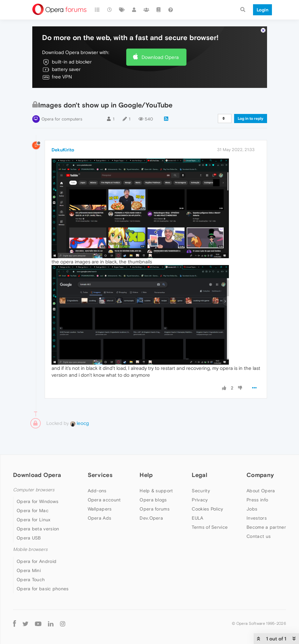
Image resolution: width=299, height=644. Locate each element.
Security (201, 491)
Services (100, 475)
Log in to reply (251, 119)
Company (260, 475)
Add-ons (97, 491)
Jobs (252, 509)
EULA (197, 518)
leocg (80, 423)
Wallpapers (100, 509)
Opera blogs (153, 500)
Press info (257, 500)
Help (146, 475)
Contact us (259, 536)
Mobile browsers (30, 549)
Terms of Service (210, 527)
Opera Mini (29, 570)
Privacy (200, 500)
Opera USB (29, 538)
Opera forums (155, 509)
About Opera (261, 491)
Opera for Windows (37, 501)
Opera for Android (37, 561)
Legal (200, 475)
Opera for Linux (34, 520)
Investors (257, 518)
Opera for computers (62, 119)
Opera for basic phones (43, 589)
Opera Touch (31, 580)
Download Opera (160, 57)
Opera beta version (38, 529)
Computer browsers (34, 490)
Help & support (156, 491)
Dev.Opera (151, 518)
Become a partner (266, 527)
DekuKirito (63, 150)
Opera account (104, 500)
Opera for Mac (33, 511)
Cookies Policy (207, 509)
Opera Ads (100, 518)
